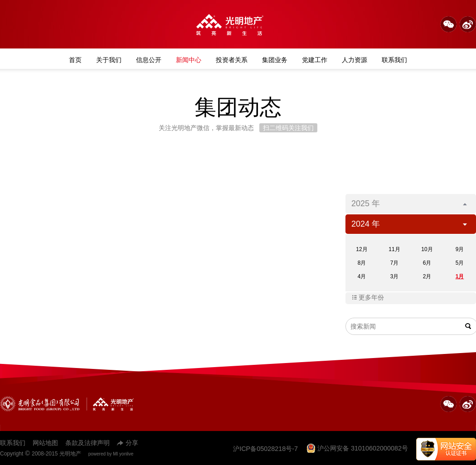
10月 (427, 249)
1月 (460, 276)
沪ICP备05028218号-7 (265, 449)
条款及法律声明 (87, 443)
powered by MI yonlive (111, 454)
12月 (362, 249)
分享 (128, 443)
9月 (460, 249)
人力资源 (355, 60)
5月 (460, 263)
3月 (395, 276)
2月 (427, 276)
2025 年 (409, 203)
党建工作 (315, 60)
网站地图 (45, 443)
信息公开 (149, 60)
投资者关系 (232, 60)
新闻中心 (189, 60)
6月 (427, 263)
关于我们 (109, 60)
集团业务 (275, 60)
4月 (362, 276)
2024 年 (409, 224)
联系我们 (394, 60)
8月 (362, 263)
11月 (394, 249)
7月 (395, 263)
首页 (75, 60)
